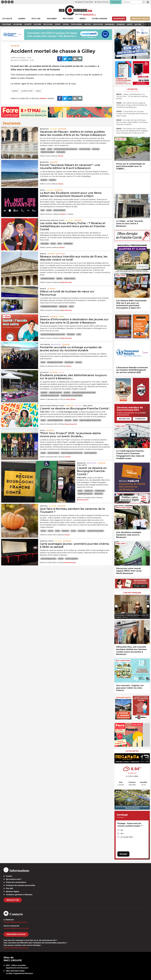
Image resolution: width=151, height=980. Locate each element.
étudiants (44, 393)
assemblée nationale (48, 279)
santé (79, 334)
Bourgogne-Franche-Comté (52, 220)
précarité (67, 393)
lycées (80, 491)
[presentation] (116, 606)
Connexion (140, 419)
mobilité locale (100, 491)
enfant (50, 149)
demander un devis (16, 934)
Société (78, 406)
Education (56, 344)
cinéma (51, 531)
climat (43, 362)
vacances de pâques (48, 152)
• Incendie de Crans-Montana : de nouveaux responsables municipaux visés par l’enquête (132, 122)
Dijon (42, 190)
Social (62, 372)
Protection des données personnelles (21, 885)
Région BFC (99, 494)
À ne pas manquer (132, 593)
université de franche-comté (50, 396)
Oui (122, 830)
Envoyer (123, 854)
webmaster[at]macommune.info (16, 948)
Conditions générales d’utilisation (19, 895)
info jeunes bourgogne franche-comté (53, 334)
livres (60, 244)
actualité (44, 372)
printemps (96, 149)
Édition (79, 14)
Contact (9, 876)
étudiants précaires (56, 393)
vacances (52, 180)
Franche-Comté (47, 541)
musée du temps (85, 149)
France (43, 254)
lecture (53, 244)
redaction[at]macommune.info (15, 922)
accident (15, 91)
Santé (61, 317)
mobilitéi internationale (85, 494)
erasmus (79, 362)
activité (43, 531)
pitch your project (53, 453)
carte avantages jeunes (55, 420)
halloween (65, 531)
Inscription (124, 419)
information (71, 334)
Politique (61, 254)
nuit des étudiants (59, 210)
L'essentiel (132, 89)
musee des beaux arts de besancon (65, 149)
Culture (53, 129)
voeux (71, 306)
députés (59, 279)
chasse (38, 91)
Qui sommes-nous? (14, 879)
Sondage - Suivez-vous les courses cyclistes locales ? (130, 825)
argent (43, 420)
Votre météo (132, 751)
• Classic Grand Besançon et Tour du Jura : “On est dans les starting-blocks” (132, 96)
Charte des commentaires (16, 882)
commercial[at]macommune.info (16, 928)
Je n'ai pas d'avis (127, 837)
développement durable (55, 362)
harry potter (45, 244)
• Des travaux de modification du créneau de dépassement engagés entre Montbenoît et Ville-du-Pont (132, 131)
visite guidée (61, 152)
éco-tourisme (69, 362)
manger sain (89, 491)
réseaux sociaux (70, 279)
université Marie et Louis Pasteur (72, 396)
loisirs (75, 420)
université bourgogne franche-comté (84, 393)
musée (49, 210)
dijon (43, 210)
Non (122, 834)
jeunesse (44, 180)
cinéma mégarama (72, 559)
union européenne (90, 453)
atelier (43, 149)
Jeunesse (15, 46)
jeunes (43, 453)
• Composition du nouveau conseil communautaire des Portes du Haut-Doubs (132, 114)
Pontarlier (45, 344)
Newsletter (13, 900)
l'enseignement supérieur (49, 306)
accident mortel (27, 91)
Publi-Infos (88, 406)
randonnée (82, 531)
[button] (143, 2)
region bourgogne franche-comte (90, 420)
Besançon (44, 129)
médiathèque (68, 244)
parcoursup (63, 306)
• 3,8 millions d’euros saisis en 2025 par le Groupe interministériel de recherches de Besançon (132, 105)
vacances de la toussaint (95, 531)
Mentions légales (13, 892)
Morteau (44, 506)
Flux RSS (9, 888)
